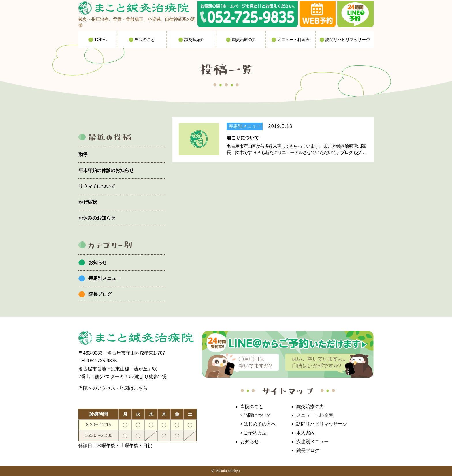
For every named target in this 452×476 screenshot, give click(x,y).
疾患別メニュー (105, 278)
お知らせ (98, 262)
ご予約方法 (255, 433)
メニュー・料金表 (315, 415)
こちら (141, 388)
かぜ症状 (88, 202)
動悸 (83, 154)
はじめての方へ (260, 424)
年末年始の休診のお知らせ (106, 170)
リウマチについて (97, 186)
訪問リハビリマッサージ (322, 424)
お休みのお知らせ (97, 218)
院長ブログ (100, 294)
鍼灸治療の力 (310, 407)
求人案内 (306, 433)
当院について (257, 415)
